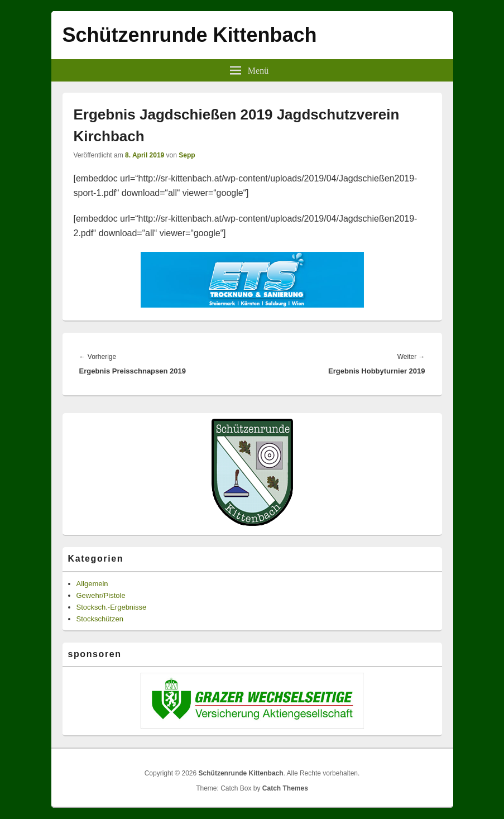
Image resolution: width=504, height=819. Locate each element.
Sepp (187, 155)
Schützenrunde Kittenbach (190, 35)
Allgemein (92, 584)
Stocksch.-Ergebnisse (112, 607)
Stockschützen (100, 619)
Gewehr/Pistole (101, 595)
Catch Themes (285, 788)
